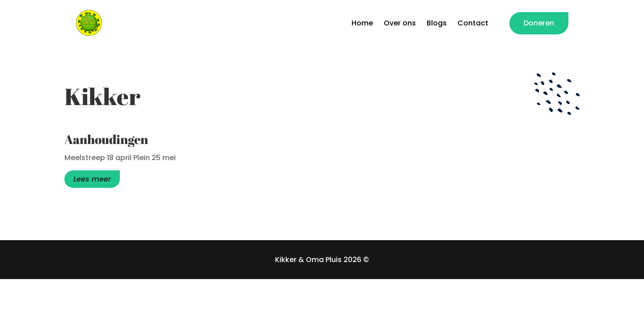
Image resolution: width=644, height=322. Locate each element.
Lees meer (92, 179)
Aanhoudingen (106, 139)
